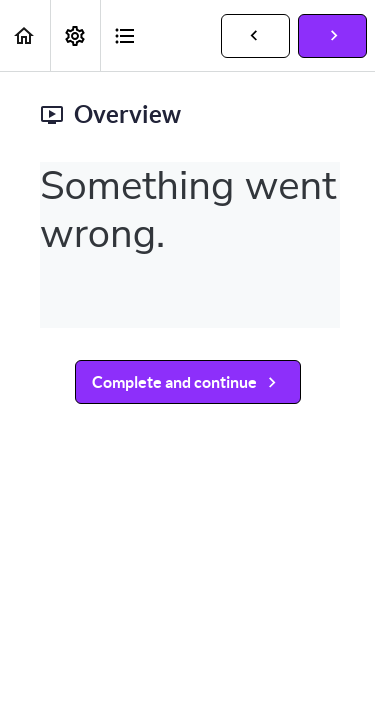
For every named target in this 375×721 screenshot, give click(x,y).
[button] (25, 35)
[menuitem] (75, 35)
